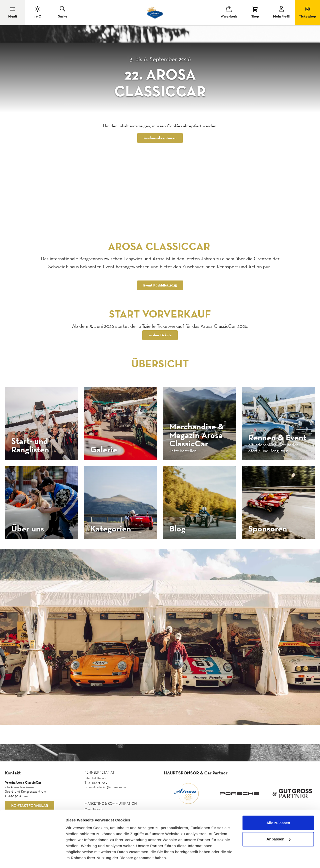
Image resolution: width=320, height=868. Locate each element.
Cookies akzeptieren (160, 138)
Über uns (28, 528)
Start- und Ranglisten (30, 445)
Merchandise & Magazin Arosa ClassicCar (197, 435)
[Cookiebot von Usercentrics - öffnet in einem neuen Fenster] (32, 858)
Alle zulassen (278, 809)
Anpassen (278, 826)
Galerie (104, 449)
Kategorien (111, 528)
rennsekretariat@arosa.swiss (105, 787)
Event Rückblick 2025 (160, 285)
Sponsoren (268, 528)
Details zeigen (78, 858)
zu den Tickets (160, 335)
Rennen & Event (277, 437)
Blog (177, 528)
